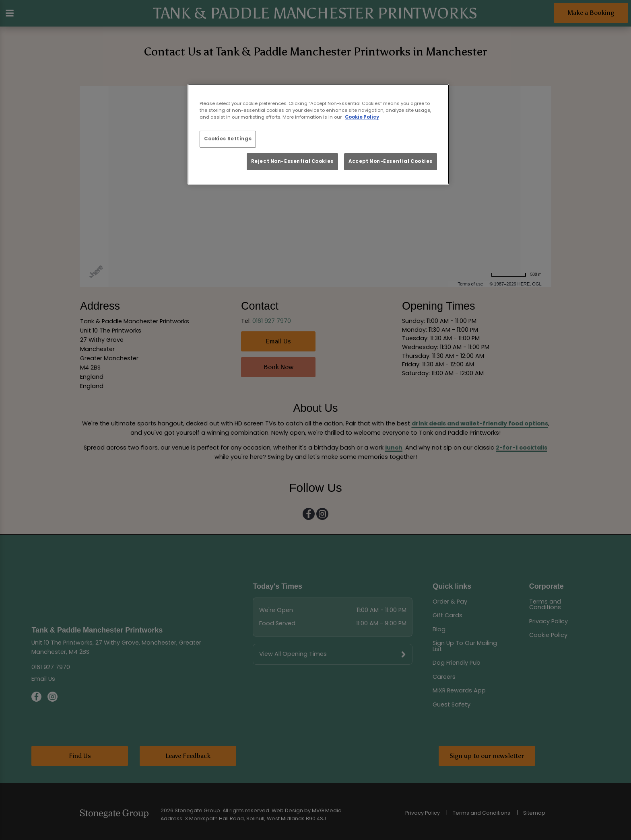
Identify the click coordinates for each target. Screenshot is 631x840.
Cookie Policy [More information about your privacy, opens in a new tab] (362, 117)
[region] (318, 134)
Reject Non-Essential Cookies (292, 161)
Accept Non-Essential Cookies (391, 161)
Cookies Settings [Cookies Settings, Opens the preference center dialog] (228, 139)
